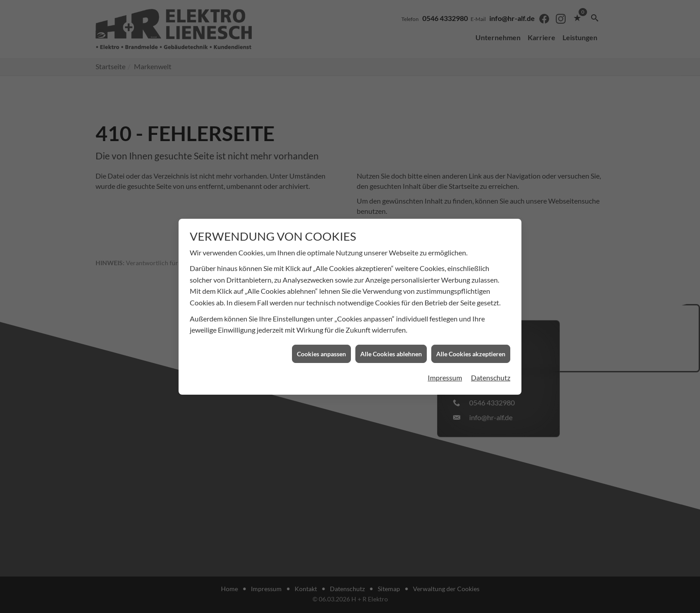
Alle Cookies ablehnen (391, 343)
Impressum (445, 367)
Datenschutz (491, 367)
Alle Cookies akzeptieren (471, 343)
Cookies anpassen (321, 343)
